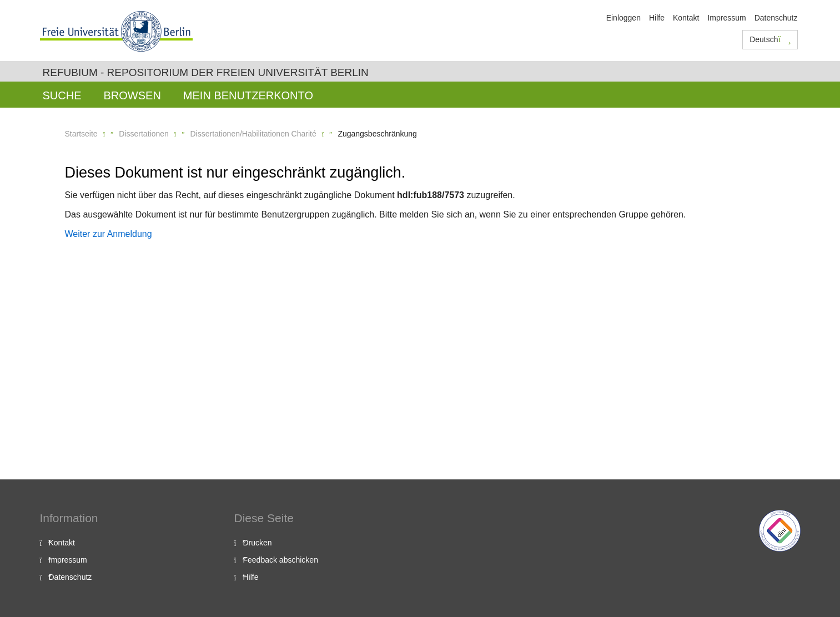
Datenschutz (776, 18)
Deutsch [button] (770, 39)
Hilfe (657, 18)
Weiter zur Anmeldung (109, 234)
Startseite (81, 134)
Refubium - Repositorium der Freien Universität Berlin (206, 72)
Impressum (726, 18)
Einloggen (623, 18)
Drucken (258, 543)
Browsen (132, 95)
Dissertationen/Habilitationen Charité (253, 134)
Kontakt (686, 18)
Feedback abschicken (281, 560)
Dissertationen (144, 134)
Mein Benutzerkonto (248, 95)
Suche (62, 95)
